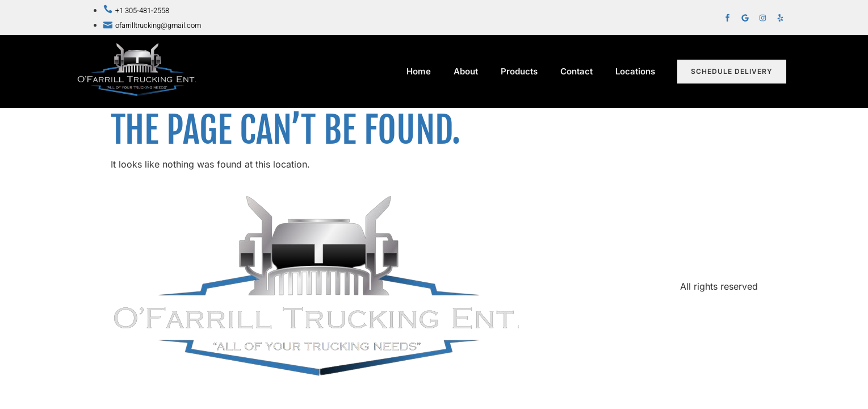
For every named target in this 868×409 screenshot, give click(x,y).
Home (419, 71)
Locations (638, 72)
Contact (576, 71)
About (466, 71)
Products (519, 71)
